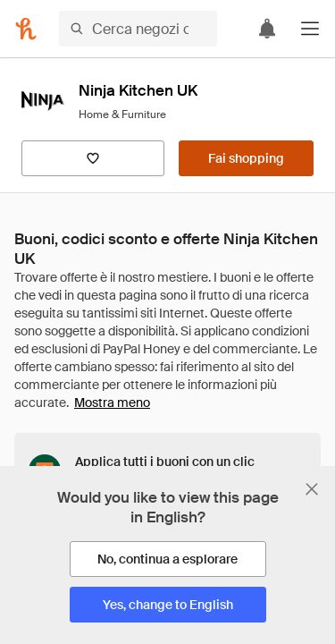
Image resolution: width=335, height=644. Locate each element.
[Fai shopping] (246, 158)
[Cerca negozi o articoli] (138, 29)
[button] (310, 29)
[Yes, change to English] (168, 605)
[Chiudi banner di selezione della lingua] (312, 489)
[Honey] (26, 29)
